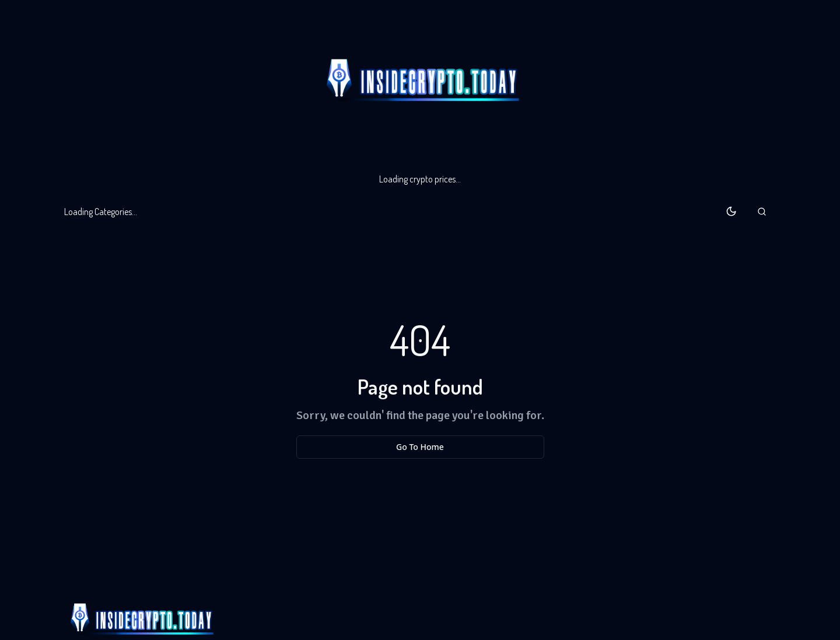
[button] (762, 212)
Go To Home (420, 447)
